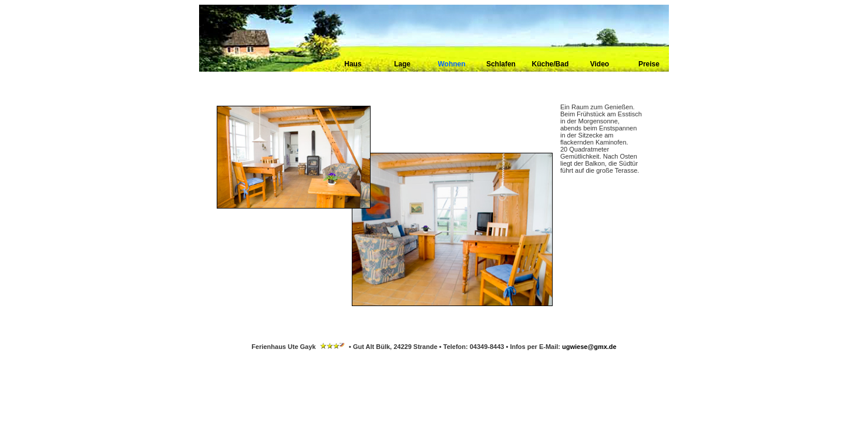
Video (600, 64)
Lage (402, 64)
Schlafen (501, 64)
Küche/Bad (551, 64)
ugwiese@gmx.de (589, 347)
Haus (353, 64)
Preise (649, 64)
